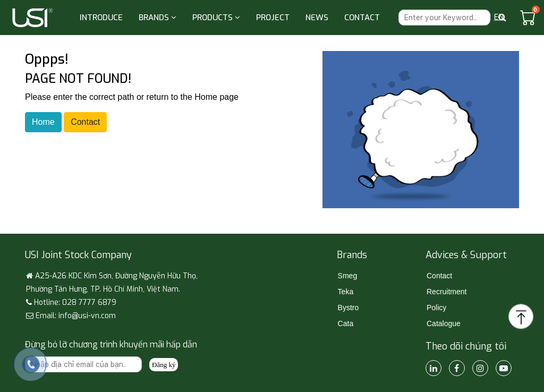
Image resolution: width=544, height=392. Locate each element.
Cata (346, 323)
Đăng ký (164, 365)
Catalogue (444, 323)
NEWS (317, 18)
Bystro (348, 308)
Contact (85, 122)
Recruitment (447, 292)
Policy (436, 308)
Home (43, 122)
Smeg (348, 276)
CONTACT (362, 18)
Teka (346, 292)
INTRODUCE (101, 18)
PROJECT (273, 18)
